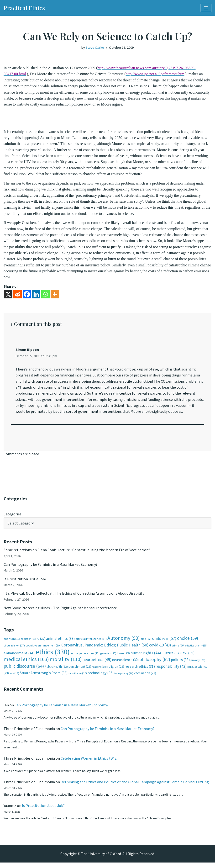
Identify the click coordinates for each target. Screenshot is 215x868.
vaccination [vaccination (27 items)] (145, 677)
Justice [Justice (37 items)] (171, 657)
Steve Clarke (95, 48)
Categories (13, 517)
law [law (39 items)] (188, 657)
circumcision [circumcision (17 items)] (14, 649)
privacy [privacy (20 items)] (198, 664)
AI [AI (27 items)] (41, 642)
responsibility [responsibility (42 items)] (171, 670)
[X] (8, 296)
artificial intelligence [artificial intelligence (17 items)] (91, 643)
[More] (55, 296)
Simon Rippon (27, 352)
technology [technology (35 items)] (101, 677)
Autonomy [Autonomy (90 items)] (124, 642)
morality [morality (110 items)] (66, 663)
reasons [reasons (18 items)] (99, 670)
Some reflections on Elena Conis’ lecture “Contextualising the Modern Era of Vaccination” (77, 553)
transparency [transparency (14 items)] (124, 677)
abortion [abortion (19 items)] (12, 643)
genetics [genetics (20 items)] (108, 657)
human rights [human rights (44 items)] (146, 657)
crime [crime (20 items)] (178, 649)
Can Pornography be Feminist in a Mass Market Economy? (51, 567)
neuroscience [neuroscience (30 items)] (125, 664)
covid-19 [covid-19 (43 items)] (160, 649)
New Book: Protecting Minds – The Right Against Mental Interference (60, 611)
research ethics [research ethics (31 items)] (140, 670)
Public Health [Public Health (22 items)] (56, 670)
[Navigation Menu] (206, 8)
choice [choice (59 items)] (188, 642)
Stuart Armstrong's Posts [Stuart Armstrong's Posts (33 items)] (44, 677)
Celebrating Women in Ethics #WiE (89, 763)
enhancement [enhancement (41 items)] (19, 657)
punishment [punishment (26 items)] (80, 670)
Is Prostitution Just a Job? (25, 582)
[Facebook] (27, 296)
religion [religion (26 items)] (116, 670)
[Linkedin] (36, 296)
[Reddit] (18, 296)
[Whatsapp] (45, 296)
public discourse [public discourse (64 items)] (24, 670)
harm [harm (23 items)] (123, 657)
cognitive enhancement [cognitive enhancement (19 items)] (43, 649)
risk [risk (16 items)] (192, 671)
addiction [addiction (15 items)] (28, 643)
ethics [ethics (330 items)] (53, 656)
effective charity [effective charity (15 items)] (196, 649)
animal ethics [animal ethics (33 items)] (60, 642)
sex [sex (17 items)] (14, 677)
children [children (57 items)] (164, 642)
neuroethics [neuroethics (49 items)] (97, 663)
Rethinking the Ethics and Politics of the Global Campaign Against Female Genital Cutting (135, 787)
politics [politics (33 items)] (180, 664)
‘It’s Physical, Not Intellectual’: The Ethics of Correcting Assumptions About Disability (74, 597)
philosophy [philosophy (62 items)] (155, 663)
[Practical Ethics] (24, 8)
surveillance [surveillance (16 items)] (78, 677)
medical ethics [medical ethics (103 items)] (26, 663)
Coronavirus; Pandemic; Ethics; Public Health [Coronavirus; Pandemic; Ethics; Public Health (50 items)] (105, 649)
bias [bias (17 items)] (146, 643)
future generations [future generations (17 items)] (85, 657)
